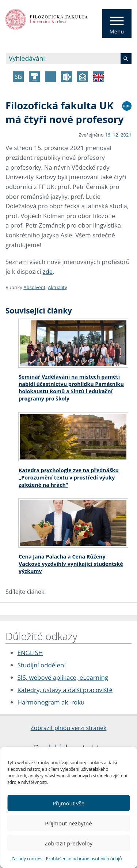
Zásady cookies (27, 859)
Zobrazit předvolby (68, 843)
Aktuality (58, 287)
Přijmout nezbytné (68, 823)
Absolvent (34, 287)
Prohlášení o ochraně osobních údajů (84, 859)
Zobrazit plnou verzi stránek (69, 728)
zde (48, 271)
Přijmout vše (68, 803)
